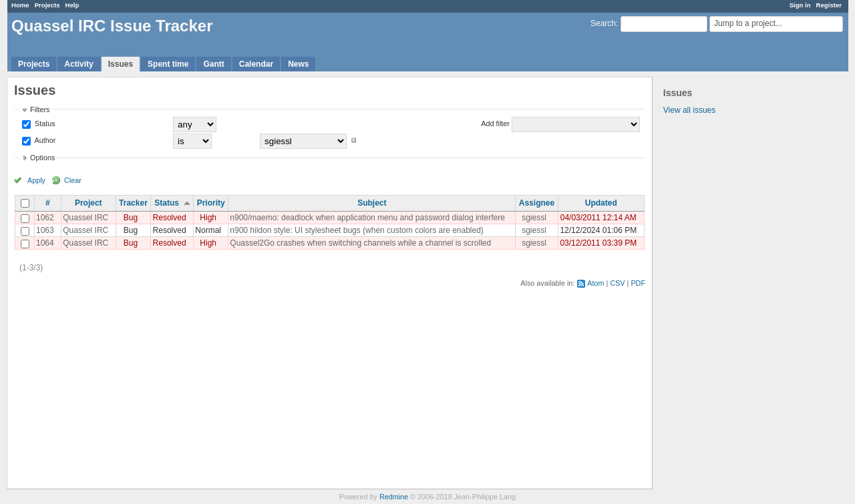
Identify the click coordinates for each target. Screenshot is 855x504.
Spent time (168, 64)
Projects (47, 5)
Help (72, 5)
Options (42, 158)
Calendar (256, 64)
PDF (638, 283)
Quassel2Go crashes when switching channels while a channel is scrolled (360, 243)
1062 (45, 218)
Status (44, 123)
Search (603, 23)
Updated (601, 203)
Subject (372, 203)
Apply (36, 180)
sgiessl (534, 218)
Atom (595, 283)
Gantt (213, 64)
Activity (78, 64)
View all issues (689, 110)
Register (829, 5)
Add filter (495, 123)
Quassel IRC (85, 218)
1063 (45, 230)
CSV (617, 283)
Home (20, 5)
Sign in (800, 5)
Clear (73, 180)
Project (89, 203)
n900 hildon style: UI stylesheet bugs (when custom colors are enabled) (357, 230)
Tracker (133, 203)
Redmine (394, 497)
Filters (40, 109)
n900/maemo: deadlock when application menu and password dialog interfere (367, 218)
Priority (211, 203)
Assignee (537, 203)
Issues (121, 64)
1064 (45, 243)
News (298, 64)
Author (44, 140)
